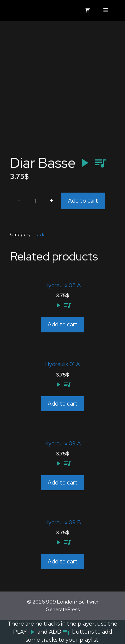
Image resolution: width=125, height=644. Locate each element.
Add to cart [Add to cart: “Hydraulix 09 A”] (63, 482)
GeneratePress (63, 610)
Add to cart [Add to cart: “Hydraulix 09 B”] (63, 561)
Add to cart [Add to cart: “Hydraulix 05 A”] (63, 324)
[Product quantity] (35, 201)
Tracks (40, 234)
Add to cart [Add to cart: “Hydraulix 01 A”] (63, 404)
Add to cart (83, 201)
